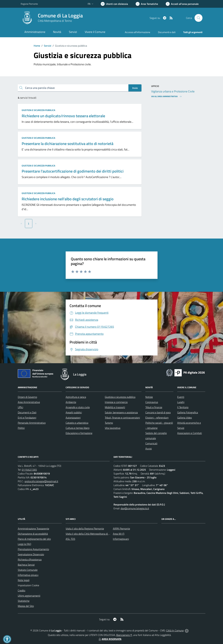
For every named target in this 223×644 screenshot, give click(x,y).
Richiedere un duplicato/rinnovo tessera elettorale (63, 116)
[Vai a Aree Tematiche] (147, 4)
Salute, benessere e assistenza (121, 412)
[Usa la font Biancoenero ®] (114, 4)
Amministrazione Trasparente (33, 529)
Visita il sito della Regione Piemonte (85, 529)
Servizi (48, 46)
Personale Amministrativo (32, 423)
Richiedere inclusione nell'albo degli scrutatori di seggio (68, 199)
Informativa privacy (28, 575)
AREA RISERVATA (110, 639)
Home (37, 46)
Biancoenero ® (124, 635)
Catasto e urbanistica (77, 423)
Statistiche (24, 601)
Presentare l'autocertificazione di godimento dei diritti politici (73, 171)
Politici (21, 428)
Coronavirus (152, 402)
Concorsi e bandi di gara (158, 412)
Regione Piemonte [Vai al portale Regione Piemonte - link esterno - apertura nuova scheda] (29, 4)
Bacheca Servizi (26, 565)
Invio (135, 88)
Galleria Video (185, 418)
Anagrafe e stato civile (78, 407)
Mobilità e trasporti (115, 407)
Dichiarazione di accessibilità (33, 534)
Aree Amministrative (29, 402)
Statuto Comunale (28, 570)
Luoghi (181, 402)
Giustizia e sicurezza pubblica (38, 110)
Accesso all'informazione (138, 32)
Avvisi (149, 449)
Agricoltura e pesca (76, 397)
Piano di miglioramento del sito (34, 539)
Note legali (24, 580)
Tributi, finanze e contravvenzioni (122, 418)
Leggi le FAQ (24, 544)
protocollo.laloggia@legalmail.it (41, 481)
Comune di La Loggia (60, 16)
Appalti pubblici (74, 412)
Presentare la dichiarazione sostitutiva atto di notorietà (68, 144)
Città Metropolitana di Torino (55, 21)
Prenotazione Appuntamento (33, 549)
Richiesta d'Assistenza (30, 559)
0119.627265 (29, 470)
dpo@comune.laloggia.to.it (135, 508)
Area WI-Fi (119, 534)
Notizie (149, 397)
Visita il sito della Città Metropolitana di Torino (90, 534)
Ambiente (71, 402)
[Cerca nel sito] (198, 18)
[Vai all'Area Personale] (182, 4)
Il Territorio (183, 407)
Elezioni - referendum (157, 418)
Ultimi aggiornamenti (29, 596)
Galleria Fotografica (188, 412)
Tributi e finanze (154, 407)
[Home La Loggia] (52, 18)
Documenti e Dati (27, 412)
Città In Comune (175, 630)
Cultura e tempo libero (78, 428)
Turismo (109, 423)
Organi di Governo (27, 397)
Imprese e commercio (116, 402)
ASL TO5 (70, 539)
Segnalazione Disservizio (31, 554)
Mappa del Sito (26, 606)
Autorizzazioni (73, 418)
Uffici (20, 407)
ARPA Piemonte (121, 529)
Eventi (181, 397)
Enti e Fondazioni (27, 418)
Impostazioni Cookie (28, 585)
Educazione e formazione (79, 433)
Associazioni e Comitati (190, 433)
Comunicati (151, 443)
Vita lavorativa (113, 428)
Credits (22, 590)
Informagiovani (121, 539)
